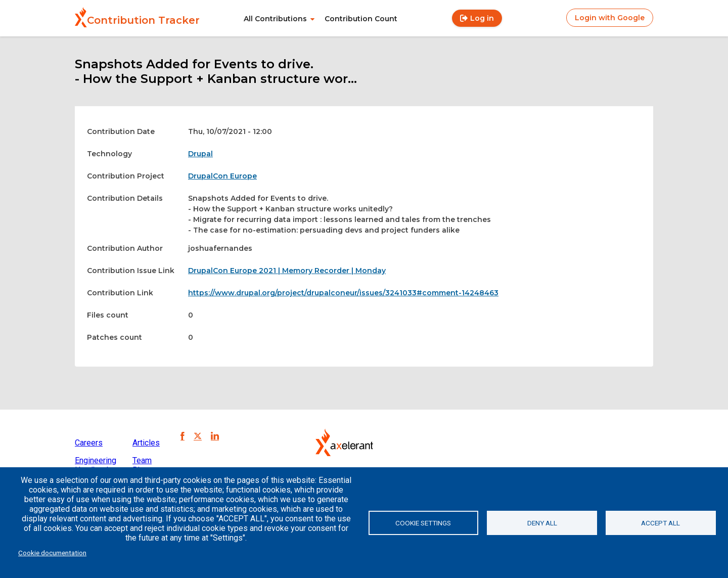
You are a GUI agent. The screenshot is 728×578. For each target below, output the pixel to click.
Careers (89, 443)
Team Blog (142, 465)
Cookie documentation (52, 553)
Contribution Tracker (143, 20)
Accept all (661, 523)
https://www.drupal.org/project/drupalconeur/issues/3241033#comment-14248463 (343, 293)
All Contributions (275, 19)
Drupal (200, 154)
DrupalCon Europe (222, 176)
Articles (146, 443)
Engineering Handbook (96, 465)
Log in (482, 18)
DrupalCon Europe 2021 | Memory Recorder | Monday (287, 271)
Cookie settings (423, 523)
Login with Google (610, 18)
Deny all (542, 523)
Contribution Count (361, 19)
